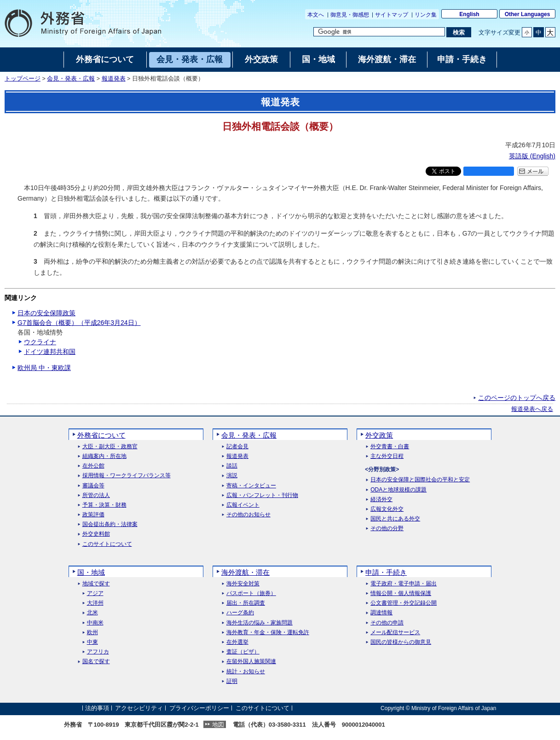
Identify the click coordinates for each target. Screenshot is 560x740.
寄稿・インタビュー (251, 486)
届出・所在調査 (246, 603)
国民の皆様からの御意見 (401, 642)
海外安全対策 (243, 584)
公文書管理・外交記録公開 (404, 603)
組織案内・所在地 (104, 456)
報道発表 (114, 79)
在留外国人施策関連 (251, 662)
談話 (232, 466)
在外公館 (93, 466)
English (469, 14)
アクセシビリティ (139, 708)
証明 (232, 681)
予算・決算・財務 (104, 505)
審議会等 (93, 486)
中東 (92, 642)
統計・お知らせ (246, 672)
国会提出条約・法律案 (110, 524)
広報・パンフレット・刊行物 (262, 495)
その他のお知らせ (248, 515)
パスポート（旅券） (251, 593)
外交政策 (379, 435)
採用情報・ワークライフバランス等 (127, 476)
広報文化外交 (387, 509)
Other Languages (528, 14)
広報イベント (243, 505)
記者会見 (237, 447)
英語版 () (532, 156)
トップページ (23, 79)
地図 (218, 725)
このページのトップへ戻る (517, 398)
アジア (95, 593)
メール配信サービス (395, 633)
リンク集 (426, 15)
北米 (92, 613)
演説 (232, 476)
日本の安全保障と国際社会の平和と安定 (420, 480)
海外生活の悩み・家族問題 (260, 623)
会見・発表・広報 (71, 79)
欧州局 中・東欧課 (44, 368)
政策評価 (93, 515)
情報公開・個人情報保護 (401, 593)
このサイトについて (107, 544)
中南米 (95, 623)
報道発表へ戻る (532, 409)
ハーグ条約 (240, 613)
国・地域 (91, 572)
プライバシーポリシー (199, 708)
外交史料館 (96, 534)
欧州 (92, 633)
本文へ (316, 15)
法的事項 (97, 708)
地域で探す (96, 584)
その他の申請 (387, 623)
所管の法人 (96, 495)
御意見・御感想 (350, 15)
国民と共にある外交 (395, 519)
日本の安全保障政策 (46, 313)
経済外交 (381, 500)
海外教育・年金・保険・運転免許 (268, 633)
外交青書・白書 (390, 447)
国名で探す (96, 662)
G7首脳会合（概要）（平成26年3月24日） (79, 323)
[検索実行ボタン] (459, 32)
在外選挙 (237, 642)
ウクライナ (40, 342)
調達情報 (381, 613)
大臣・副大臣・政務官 (110, 447)
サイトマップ (392, 15)
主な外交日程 (387, 456)
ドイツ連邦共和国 (50, 352)
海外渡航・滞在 (245, 572)
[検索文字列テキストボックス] (379, 32)
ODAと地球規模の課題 (398, 490)
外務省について (101, 435)
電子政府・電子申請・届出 (404, 584)
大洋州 (95, 603)
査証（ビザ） (243, 652)
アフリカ (98, 652)
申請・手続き (386, 572)
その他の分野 (387, 529)
